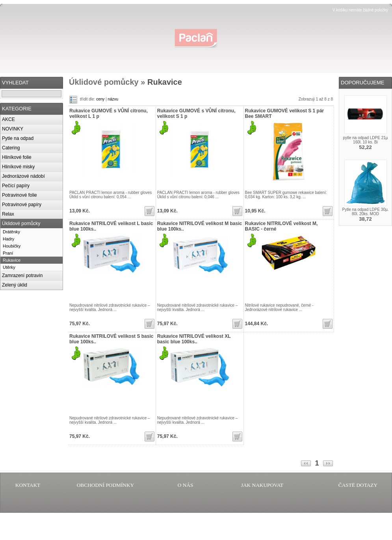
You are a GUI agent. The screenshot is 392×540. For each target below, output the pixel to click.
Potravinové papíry (22, 205)
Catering (11, 148)
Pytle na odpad (18, 138)
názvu (113, 99)
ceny (100, 99)
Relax (8, 214)
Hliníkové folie (17, 157)
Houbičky (12, 246)
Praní (8, 253)
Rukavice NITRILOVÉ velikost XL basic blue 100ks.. (194, 339)
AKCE (8, 119)
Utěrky (9, 267)
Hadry (8, 239)
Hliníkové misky (18, 167)
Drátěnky (11, 232)
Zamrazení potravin (22, 276)
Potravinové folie (20, 195)
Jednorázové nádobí (23, 176)
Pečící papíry (16, 186)
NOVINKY (13, 129)
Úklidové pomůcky (21, 223)
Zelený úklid (15, 285)
